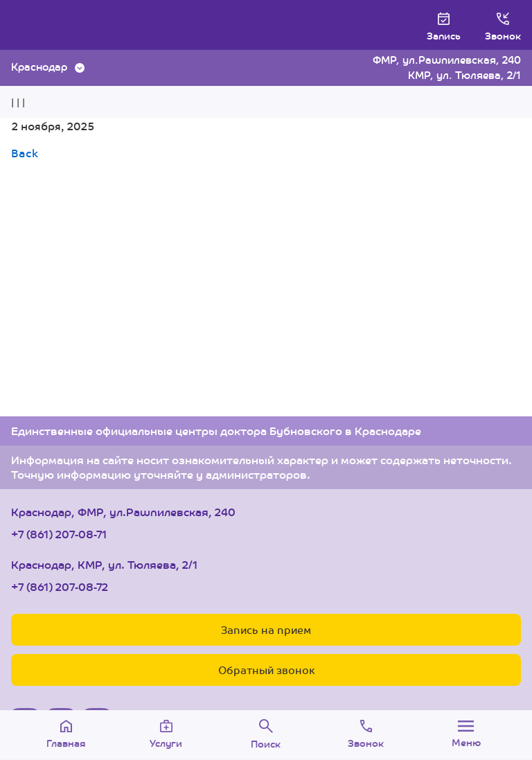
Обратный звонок (266, 670)
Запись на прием (266, 629)
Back (25, 153)
